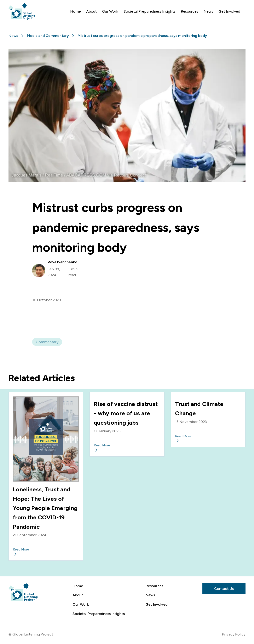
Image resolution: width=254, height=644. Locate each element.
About (91, 11)
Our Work (110, 11)
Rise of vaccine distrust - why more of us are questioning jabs (126, 413)
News (208, 11)
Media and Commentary (48, 36)
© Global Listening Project (31, 634)
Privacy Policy (234, 634)
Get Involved (229, 11)
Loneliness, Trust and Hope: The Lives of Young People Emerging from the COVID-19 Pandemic (45, 508)
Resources (190, 11)
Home (76, 11)
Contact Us (224, 589)
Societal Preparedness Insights (149, 11)
